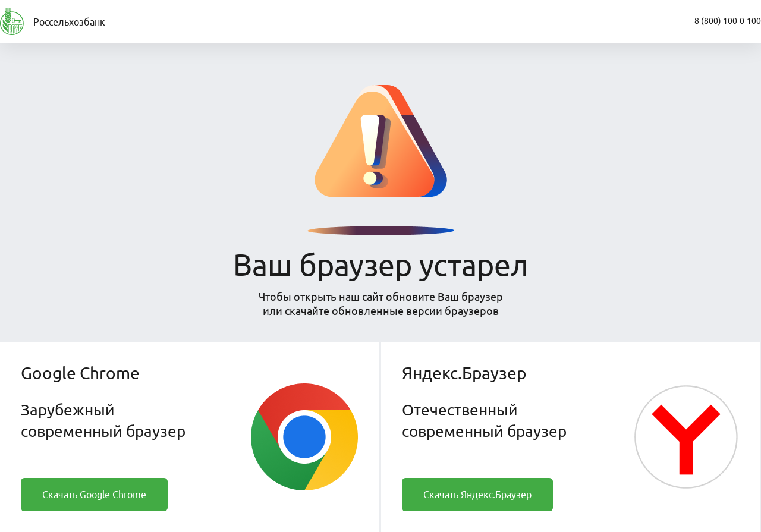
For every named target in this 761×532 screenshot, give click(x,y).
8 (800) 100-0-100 (728, 21)
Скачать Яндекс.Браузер (477, 495)
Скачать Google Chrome (94, 495)
